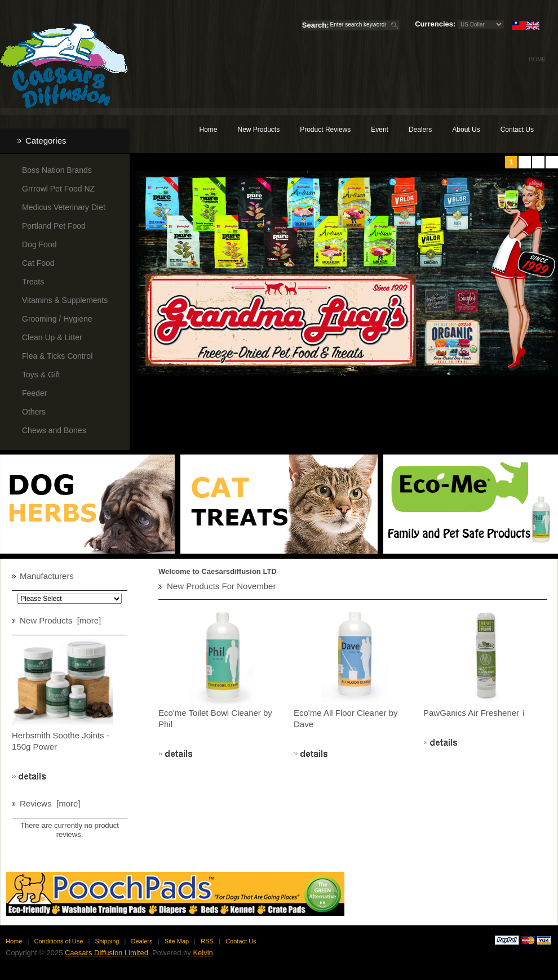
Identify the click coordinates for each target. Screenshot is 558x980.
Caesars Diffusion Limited (107, 953)
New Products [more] (60, 620)
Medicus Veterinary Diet (64, 207)
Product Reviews (325, 130)
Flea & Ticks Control (57, 356)
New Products (258, 130)
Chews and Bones (54, 430)
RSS (207, 941)
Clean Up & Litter (52, 337)
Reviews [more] (50, 803)
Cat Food (38, 263)
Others (34, 412)
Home (537, 59)
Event (380, 130)
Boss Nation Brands (57, 170)
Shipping (107, 941)
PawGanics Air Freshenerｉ (475, 713)
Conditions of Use (59, 941)
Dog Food (39, 244)
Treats (33, 282)
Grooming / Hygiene (57, 319)
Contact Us (517, 130)
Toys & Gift (41, 375)
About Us (466, 130)
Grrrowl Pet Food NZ (58, 189)
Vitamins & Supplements (65, 300)
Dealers (420, 130)
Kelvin (203, 953)
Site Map (177, 941)
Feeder (34, 393)
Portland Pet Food (54, 226)
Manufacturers (47, 576)
